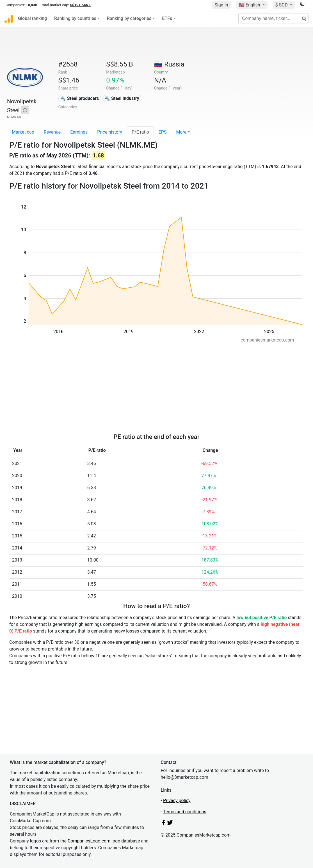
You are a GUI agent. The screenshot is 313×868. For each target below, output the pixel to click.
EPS (163, 132)
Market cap (23, 132)
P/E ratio (140, 132)
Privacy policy (177, 801)
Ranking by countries (75, 18)
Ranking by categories (129, 18)
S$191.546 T (80, 5)
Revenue (52, 132)
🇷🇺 (169, 64)
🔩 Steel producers (80, 98)
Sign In (221, 5)
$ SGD (282, 5)
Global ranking (32, 18)
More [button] (181, 132)
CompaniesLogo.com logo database (104, 841)
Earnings (79, 132)
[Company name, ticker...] (273, 19)
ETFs (167, 18)
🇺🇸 (250, 5)
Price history (110, 132)
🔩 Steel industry (122, 98)
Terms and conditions (185, 812)
